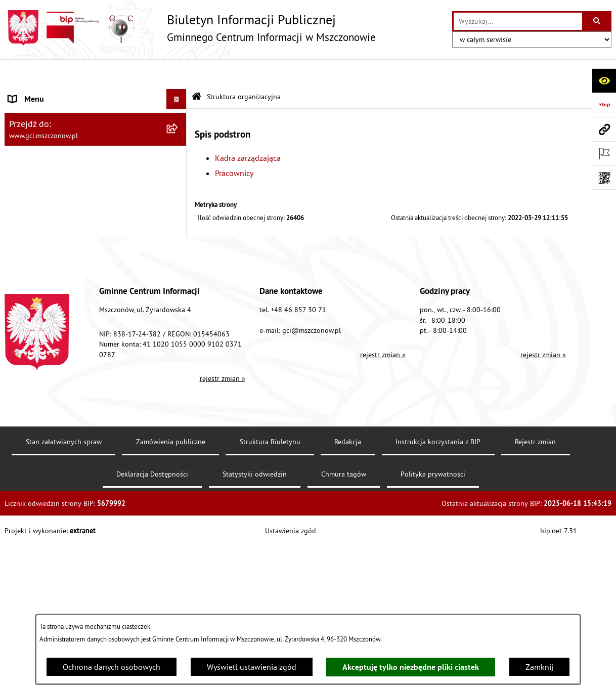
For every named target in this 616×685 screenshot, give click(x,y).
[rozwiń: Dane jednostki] (179, 93)
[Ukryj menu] (177, 73)
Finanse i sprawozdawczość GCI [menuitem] (63, 234)
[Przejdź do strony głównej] (190, 28)
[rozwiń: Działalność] (179, 214)
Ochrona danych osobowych (112, 667)
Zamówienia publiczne (171, 586)
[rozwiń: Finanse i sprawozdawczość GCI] (179, 234)
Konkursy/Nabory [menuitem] (38, 274)
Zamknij (539, 667)
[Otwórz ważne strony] (604, 153)
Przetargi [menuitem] (24, 254)
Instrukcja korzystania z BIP (438, 586)
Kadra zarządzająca (248, 131)
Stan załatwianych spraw (64, 586)
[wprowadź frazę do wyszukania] (518, 21)
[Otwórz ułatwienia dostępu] (604, 80)
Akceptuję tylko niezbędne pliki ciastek (411, 667)
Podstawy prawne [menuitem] (39, 193)
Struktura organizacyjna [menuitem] (49, 113)
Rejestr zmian (535, 586)
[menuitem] (96, 140)
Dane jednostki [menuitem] (34, 93)
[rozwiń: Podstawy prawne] (179, 194)
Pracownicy (234, 146)
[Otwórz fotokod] (604, 178)
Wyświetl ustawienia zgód (252, 667)
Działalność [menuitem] (29, 213)
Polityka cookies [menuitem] (36, 335)
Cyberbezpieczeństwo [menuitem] (46, 315)
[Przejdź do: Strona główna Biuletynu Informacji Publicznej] (196, 71)
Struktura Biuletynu (270, 586)
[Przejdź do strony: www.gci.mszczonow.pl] (604, 129)
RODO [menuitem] (19, 294)
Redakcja (348, 586)
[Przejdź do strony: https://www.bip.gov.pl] (604, 105)
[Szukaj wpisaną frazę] (598, 21)
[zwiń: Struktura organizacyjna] (179, 114)
